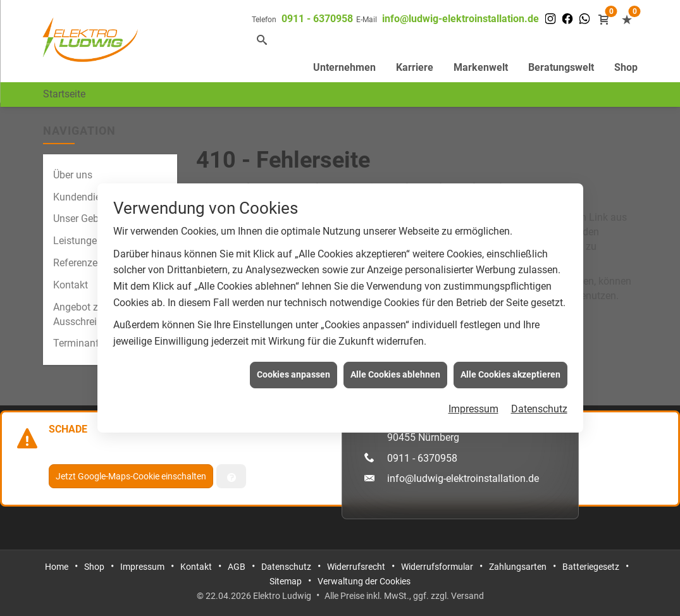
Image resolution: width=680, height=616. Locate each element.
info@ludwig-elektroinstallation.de (461, 19)
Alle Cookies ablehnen (395, 373)
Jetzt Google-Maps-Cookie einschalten (131, 476)
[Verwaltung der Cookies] (231, 476)
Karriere (415, 67)
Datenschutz (539, 408)
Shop (626, 67)
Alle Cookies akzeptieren (510, 373)
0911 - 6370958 (317, 19)
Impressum (473, 408)
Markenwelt (481, 67)
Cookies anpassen (294, 373)
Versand (467, 596)
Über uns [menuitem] (73, 175)
